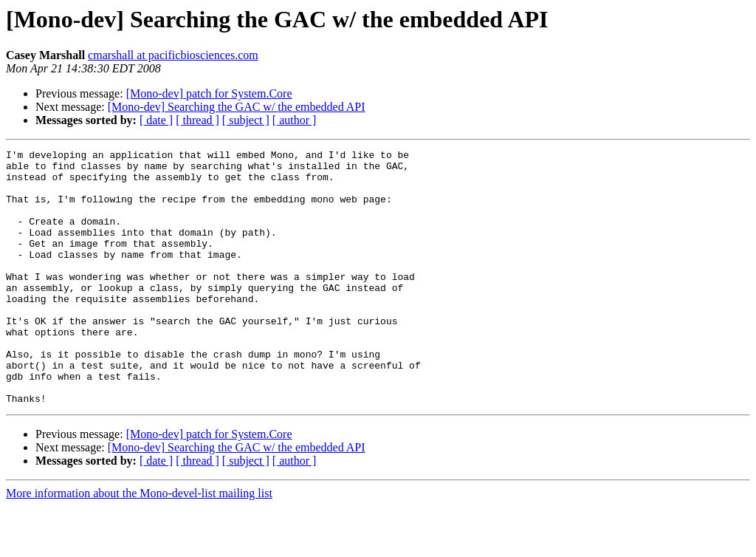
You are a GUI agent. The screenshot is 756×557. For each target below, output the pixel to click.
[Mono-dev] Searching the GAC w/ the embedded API (237, 107)
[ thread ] (197, 120)
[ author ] (295, 120)
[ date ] (156, 120)
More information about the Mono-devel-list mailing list (139, 544)
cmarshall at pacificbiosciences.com (173, 55)
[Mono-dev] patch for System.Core (209, 93)
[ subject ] (246, 120)
